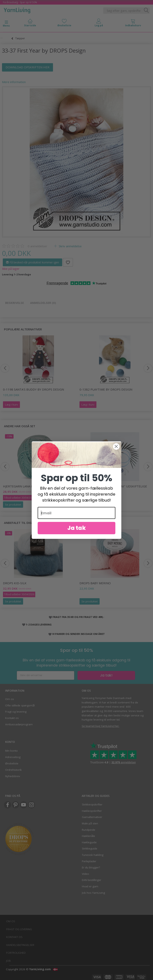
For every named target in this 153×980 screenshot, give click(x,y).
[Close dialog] (116, 455)
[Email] (76, 522)
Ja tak (77, 537)
